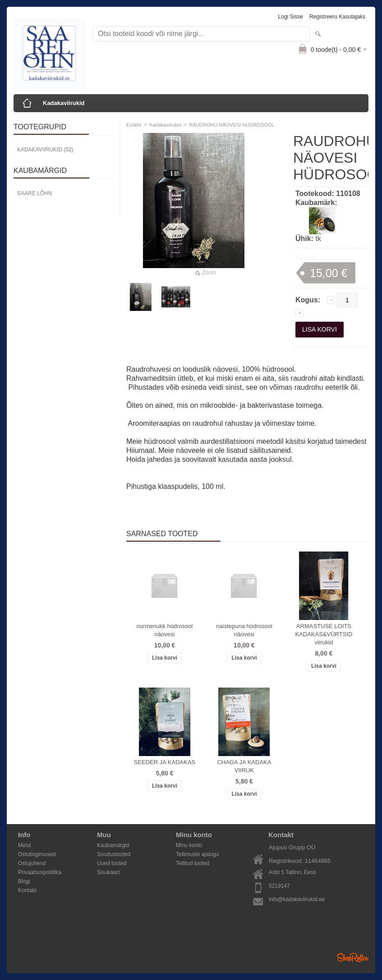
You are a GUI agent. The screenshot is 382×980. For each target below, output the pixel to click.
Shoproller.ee (353, 957)
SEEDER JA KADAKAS (165, 762)
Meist (25, 845)
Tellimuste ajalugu (197, 854)
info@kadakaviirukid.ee (297, 899)
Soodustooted (114, 854)
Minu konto (189, 845)
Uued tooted (112, 863)
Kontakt (27, 890)
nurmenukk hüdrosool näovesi (164, 630)
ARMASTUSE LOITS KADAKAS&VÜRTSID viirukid (324, 634)
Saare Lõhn (35, 193)
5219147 (279, 886)
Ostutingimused (37, 854)
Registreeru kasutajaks (337, 17)
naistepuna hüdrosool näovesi (244, 630)
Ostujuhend (32, 863)
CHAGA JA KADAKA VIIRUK (244, 766)
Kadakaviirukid (64, 103)
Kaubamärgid (113, 845)
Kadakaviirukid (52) (45, 150)
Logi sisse (291, 17)
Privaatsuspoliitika (40, 872)
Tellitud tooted (193, 863)
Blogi (24, 881)
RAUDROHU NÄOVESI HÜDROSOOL (232, 125)
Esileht (134, 125)
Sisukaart (108, 872)
